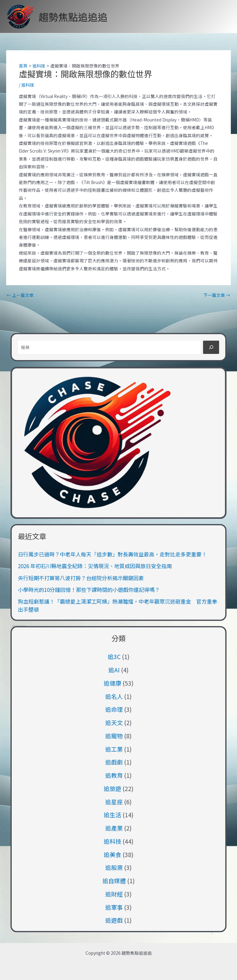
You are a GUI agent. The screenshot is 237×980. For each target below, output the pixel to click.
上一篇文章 (20, 295)
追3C (114, 656)
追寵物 (114, 736)
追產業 (114, 828)
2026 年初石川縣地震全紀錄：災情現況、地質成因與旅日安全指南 (95, 566)
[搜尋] (211, 347)
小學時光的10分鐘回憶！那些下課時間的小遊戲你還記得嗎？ (89, 590)
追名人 (114, 696)
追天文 (114, 722)
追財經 (114, 894)
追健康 (112, 683)
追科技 (28, 85)
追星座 (114, 802)
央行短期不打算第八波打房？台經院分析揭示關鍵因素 (81, 578)
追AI (114, 670)
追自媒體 (114, 881)
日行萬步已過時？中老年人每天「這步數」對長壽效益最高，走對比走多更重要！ (112, 554)
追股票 (114, 867)
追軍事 (114, 907)
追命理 (114, 709)
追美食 (112, 854)
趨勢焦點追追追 (73, 17)
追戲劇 (114, 762)
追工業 (114, 749)
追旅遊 (112, 788)
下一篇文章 (217, 295)
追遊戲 (114, 920)
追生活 (112, 815)
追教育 (114, 775)
